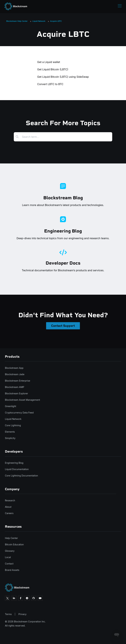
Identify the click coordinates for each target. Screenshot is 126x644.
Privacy (22, 614)
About (8, 507)
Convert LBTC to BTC (50, 84)
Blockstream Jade (15, 374)
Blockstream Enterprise (18, 381)
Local (8, 557)
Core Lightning (13, 425)
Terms (8, 614)
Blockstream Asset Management (22, 400)
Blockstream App (14, 368)
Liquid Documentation (17, 469)
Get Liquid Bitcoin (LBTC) (53, 69)
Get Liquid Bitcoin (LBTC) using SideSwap (63, 77)
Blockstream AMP (15, 387)
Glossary (10, 551)
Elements (10, 432)
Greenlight (10, 406)
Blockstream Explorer (16, 393)
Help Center (11, 538)
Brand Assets (12, 570)
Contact (9, 564)
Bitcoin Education (14, 544)
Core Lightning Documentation (21, 476)
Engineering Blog (14, 463)
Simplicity (10, 438)
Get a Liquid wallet (49, 62)
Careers (9, 513)
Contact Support (63, 326)
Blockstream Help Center (17, 21)
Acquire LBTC (56, 21)
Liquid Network (39, 21)
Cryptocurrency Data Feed (19, 413)
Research (10, 500)
